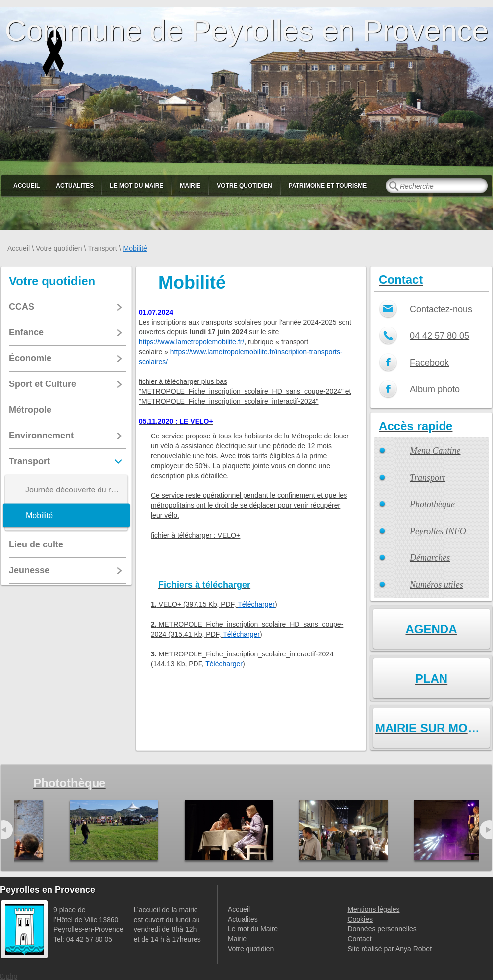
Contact (359, 939)
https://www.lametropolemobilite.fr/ (191, 342)
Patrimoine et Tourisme (328, 186)
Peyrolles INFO (438, 531)
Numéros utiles (437, 585)
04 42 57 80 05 (440, 336)
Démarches (430, 558)
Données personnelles (382, 929)
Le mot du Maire (137, 186)
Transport (102, 248)
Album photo (435, 389)
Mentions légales (373, 909)
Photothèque (432, 504)
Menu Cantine (435, 451)
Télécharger (256, 604)
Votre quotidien (244, 186)
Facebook (429, 363)
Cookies (360, 919)
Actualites (75, 186)
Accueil (26, 186)
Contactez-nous (441, 309)
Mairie (190, 186)
